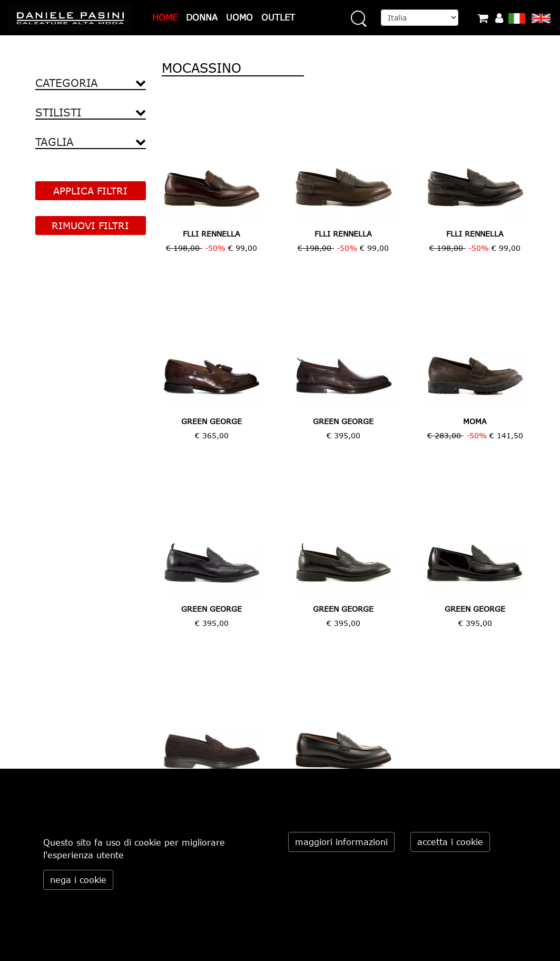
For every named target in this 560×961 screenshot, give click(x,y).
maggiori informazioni (341, 842)
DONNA (202, 17)
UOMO (239, 17)
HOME (165, 17)
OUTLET (278, 17)
